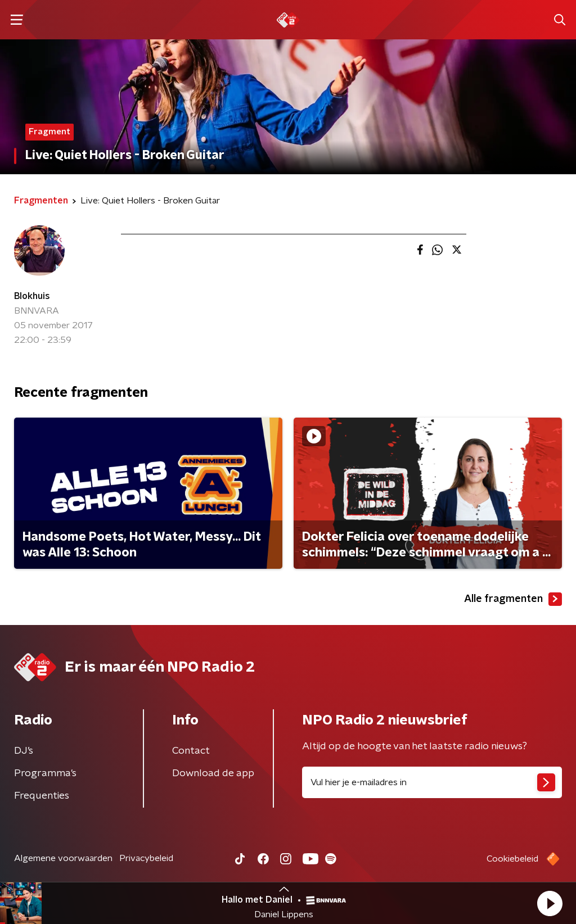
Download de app (213, 773)
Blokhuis (32, 296)
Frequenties (42, 796)
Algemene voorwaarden (63, 858)
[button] (550, 903)
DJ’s (24, 751)
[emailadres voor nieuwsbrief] (432, 782)
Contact (191, 751)
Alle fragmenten (513, 599)
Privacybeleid (146, 858)
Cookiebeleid (512, 859)
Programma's (45, 773)
